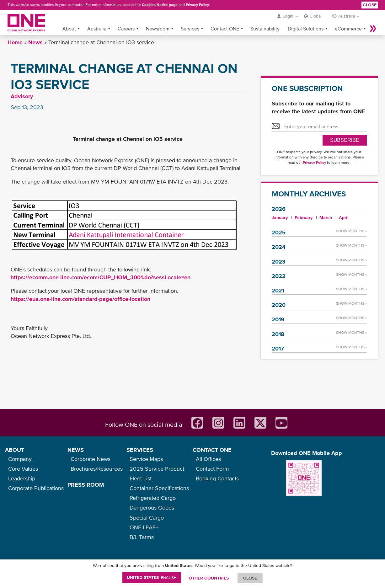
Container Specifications (159, 488)
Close (370, 5)
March (326, 217)
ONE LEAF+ (144, 527)
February (304, 217)
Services (190, 29)
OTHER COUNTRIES (209, 578)
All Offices (208, 459)
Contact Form (212, 469)
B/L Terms (142, 537)
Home (15, 42)
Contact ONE (225, 29)
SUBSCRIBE (345, 140)
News (35, 42)
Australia (97, 29)
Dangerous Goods (152, 508)
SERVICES (140, 450)
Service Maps (146, 459)
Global (315, 16)
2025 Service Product (157, 469)
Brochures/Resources (97, 469)
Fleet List (141, 478)
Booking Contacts (217, 478)
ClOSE (250, 578)
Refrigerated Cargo (153, 498)
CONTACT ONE (212, 450)
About (69, 29)
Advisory (22, 96)
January (280, 217)
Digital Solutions (306, 29)
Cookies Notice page (160, 5)
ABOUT (15, 450)
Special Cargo (147, 518)
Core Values (23, 469)
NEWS (76, 450)
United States (152, 577)
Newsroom (158, 29)
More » (373, 29)
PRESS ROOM (86, 485)
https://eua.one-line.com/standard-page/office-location (80, 299)
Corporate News (91, 459)
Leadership (22, 478)
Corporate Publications (36, 488)
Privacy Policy (197, 5)
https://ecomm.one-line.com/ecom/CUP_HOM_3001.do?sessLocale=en (101, 277)
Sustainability (265, 29)
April (344, 217)
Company (20, 459)
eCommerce (348, 29)
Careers (126, 29)
